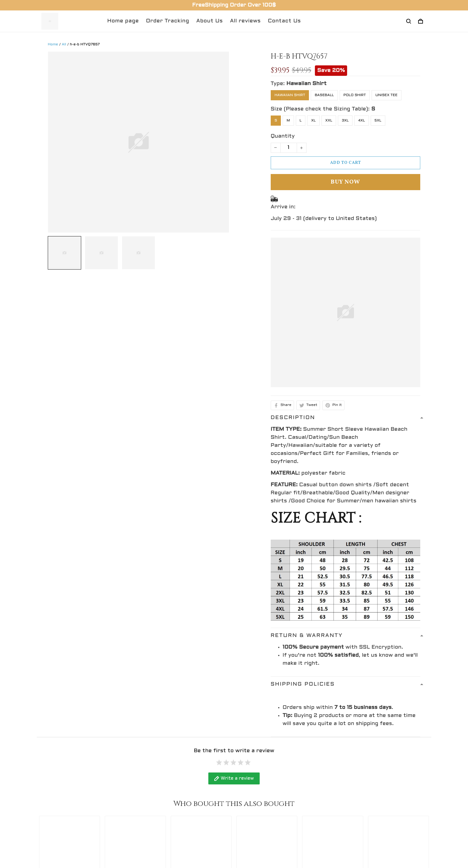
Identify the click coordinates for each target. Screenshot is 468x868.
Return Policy (156, 784)
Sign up (416, 794)
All (64, 44)
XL (313, 121)
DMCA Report (302, 841)
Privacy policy (257, 784)
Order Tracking (168, 21)
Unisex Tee (387, 95)
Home (53, 44)
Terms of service (262, 806)
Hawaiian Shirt (306, 84)
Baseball (324, 95)
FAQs (145, 795)
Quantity (283, 136)
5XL (378, 121)
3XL (345, 121)
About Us (210, 21)
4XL (362, 121)
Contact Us (284, 21)
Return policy (257, 817)
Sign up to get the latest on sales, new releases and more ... (383, 777)
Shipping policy (259, 795)
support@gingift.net (65, 797)
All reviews (245, 21)
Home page (123, 21)
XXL (329, 121)
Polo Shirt (355, 95)
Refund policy (257, 773)
